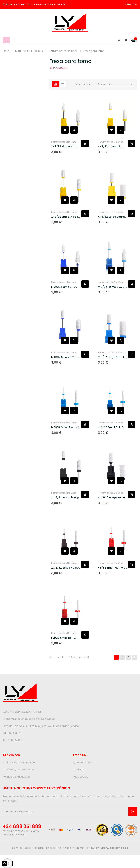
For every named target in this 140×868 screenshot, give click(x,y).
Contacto (79, 770)
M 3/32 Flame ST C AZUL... (63, 287)
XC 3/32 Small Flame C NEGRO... (66, 568)
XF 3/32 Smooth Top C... (65, 217)
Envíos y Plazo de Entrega (19, 762)
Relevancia (115, 84)
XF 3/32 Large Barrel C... (111, 217)
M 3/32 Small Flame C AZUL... (66, 427)
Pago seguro (81, 777)
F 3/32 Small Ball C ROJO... (64, 638)
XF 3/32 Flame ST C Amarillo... (64, 147)
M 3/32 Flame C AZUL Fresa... (112, 287)
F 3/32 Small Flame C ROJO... (112, 568)
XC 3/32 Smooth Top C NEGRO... (65, 498)
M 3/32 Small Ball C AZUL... (111, 427)
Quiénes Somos (83, 762)
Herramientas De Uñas (64, 142)
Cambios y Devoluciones (19, 770)
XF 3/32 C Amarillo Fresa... (110, 147)
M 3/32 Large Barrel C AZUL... (112, 357)
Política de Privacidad (16, 777)
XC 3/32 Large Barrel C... (112, 498)
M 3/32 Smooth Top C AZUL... (66, 357)
